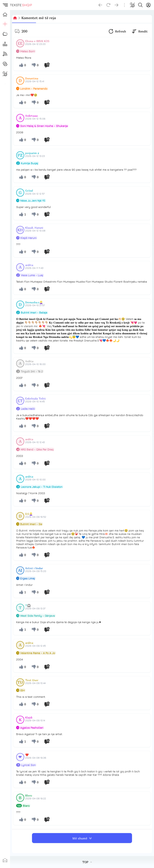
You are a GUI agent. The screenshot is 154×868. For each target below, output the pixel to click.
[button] (5, 5)
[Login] (148, 5)
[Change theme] (132, 5)
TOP (87, 862)
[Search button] (140, 5)
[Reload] (108, 5)
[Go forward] (116, 5)
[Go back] (100, 5)
